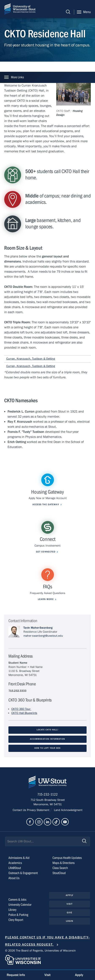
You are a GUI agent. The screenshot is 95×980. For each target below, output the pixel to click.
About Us (14, 878)
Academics (15, 863)
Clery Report (16, 920)
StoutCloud (59, 873)
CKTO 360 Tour (21, 709)
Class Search (60, 868)
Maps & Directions (64, 863)
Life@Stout (15, 868)
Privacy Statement (39, 810)
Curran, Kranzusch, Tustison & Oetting (31, 359)
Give (70, 913)
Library (12, 910)
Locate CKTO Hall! (47, 730)
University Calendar (20, 905)
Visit (70, 904)
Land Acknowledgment (68, 810)
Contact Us (20, 810)
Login (70, 921)
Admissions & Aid (19, 858)
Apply (70, 895)
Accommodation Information (47, 739)
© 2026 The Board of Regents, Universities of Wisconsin (40, 951)
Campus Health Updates (67, 858)
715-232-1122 (47, 795)
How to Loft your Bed (47, 748)
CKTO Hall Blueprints (24, 713)
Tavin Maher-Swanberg (38, 628)
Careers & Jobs (17, 900)
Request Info (16, 975)
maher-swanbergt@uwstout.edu (43, 636)
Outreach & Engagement (23, 873)
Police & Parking (18, 915)
